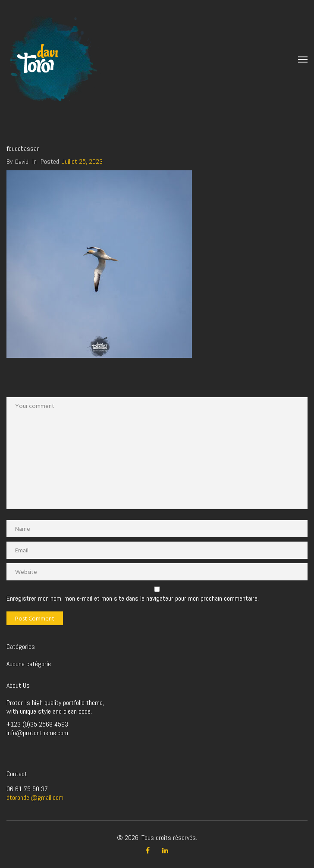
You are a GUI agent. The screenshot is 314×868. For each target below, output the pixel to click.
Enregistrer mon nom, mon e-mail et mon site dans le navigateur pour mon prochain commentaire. (133, 599)
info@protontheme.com (37, 733)
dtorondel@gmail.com (35, 797)
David (22, 162)
